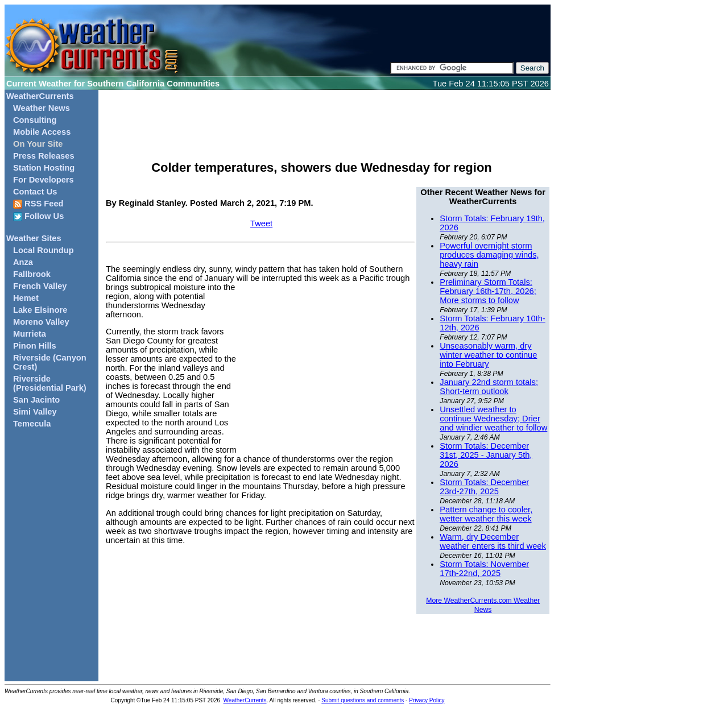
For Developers (44, 180)
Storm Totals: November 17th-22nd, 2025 (484, 569)
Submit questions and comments (363, 700)
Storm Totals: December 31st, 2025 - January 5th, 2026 (486, 455)
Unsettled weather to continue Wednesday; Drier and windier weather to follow (493, 419)
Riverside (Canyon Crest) (50, 362)
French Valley (40, 286)
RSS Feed (38, 204)
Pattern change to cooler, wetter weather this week (486, 514)
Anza (23, 262)
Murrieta (30, 334)
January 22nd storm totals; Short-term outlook (489, 387)
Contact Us (35, 192)
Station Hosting (44, 168)
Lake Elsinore (40, 310)
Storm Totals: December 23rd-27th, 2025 (484, 487)
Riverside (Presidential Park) (50, 383)
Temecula (32, 424)
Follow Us (38, 216)
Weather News (42, 108)
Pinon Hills (35, 346)
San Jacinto (36, 400)
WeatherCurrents (40, 96)
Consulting (35, 120)
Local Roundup (44, 250)
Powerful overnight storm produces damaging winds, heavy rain (489, 255)
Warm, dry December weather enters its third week (493, 541)
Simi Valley (35, 412)
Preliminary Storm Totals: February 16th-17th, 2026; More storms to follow (488, 291)
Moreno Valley (41, 322)
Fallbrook (32, 274)
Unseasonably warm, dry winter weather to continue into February (488, 355)
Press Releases (44, 156)
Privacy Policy (427, 700)
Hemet (26, 298)
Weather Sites (34, 238)
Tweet (261, 223)
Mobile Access (42, 132)
